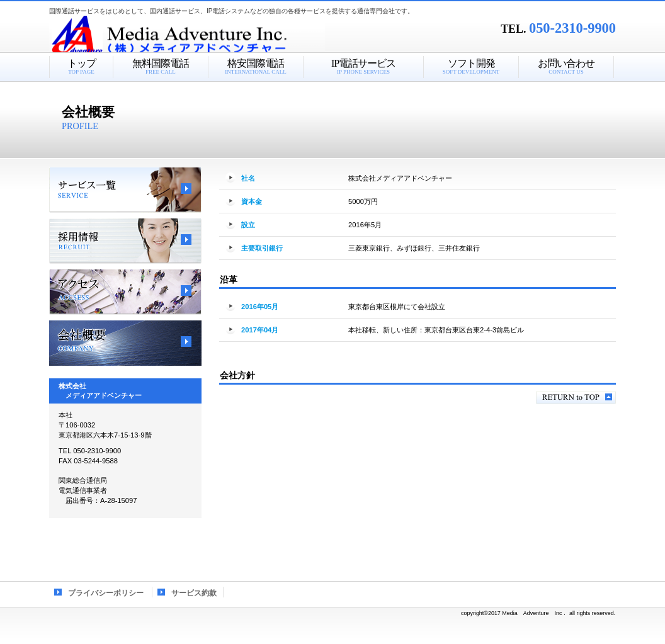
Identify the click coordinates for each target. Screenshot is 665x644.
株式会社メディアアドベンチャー (207, 35)
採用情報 (125, 241)
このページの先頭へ (576, 398)
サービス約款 (194, 593)
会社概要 (125, 343)
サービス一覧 (125, 190)
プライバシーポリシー (106, 593)
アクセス (125, 292)
